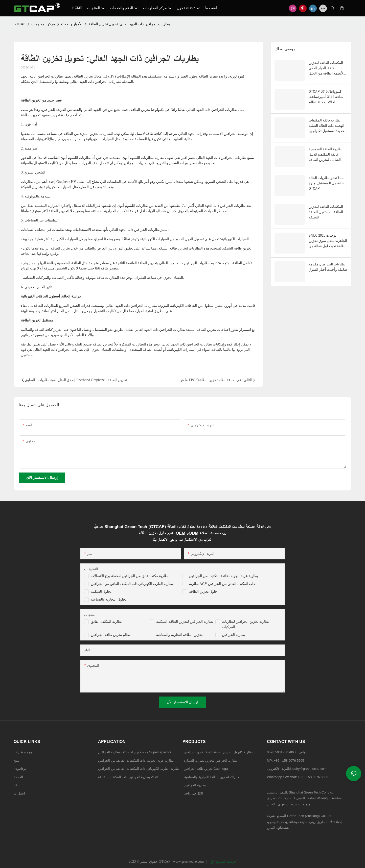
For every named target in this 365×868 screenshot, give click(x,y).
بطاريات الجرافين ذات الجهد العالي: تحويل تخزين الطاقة (129, 24)
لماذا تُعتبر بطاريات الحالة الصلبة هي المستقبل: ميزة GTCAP (328, 183)
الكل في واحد (194, 793)
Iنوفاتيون (20, 769)
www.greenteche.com (189, 862)
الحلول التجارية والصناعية (109, 599)
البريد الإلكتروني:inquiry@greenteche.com (297, 769)
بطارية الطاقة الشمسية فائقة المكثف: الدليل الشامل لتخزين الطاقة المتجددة (326, 154)
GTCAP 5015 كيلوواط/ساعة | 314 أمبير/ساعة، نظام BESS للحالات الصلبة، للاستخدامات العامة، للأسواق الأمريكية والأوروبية (327, 97)
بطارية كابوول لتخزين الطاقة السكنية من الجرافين (218, 752)
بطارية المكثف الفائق (106, 622)
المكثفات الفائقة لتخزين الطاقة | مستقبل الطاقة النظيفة (326, 212)
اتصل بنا (19, 793)
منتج (17, 761)
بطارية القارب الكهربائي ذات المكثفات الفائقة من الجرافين (139, 769)
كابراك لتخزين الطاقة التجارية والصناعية (211, 777)
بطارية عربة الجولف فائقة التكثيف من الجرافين (224, 576)
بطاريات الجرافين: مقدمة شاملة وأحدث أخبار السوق (328, 267)
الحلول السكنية (102, 592)
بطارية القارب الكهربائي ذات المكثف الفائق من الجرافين (132, 584)
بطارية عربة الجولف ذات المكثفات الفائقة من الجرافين (136, 761)
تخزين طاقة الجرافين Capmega (206, 769)
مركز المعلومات (43, 24)
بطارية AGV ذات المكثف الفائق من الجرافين (222, 584)
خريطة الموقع (223, 862)
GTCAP (19, 24)
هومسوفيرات (23, 752)
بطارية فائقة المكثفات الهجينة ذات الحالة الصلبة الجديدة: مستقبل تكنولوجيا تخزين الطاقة (327, 126)
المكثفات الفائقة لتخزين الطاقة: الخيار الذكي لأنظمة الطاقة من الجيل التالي (326, 68)
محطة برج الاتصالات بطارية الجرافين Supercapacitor (135, 752)
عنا (16, 785)
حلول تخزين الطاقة (203, 592)
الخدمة (18, 777)
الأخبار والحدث (72, 24)
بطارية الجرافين (234, 635)
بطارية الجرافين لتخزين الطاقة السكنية (185, 622)
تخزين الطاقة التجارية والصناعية (179, 635)
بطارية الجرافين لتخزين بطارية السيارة (210, 761)
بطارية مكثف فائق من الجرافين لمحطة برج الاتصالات (130, 576)
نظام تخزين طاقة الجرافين (110, 635)
